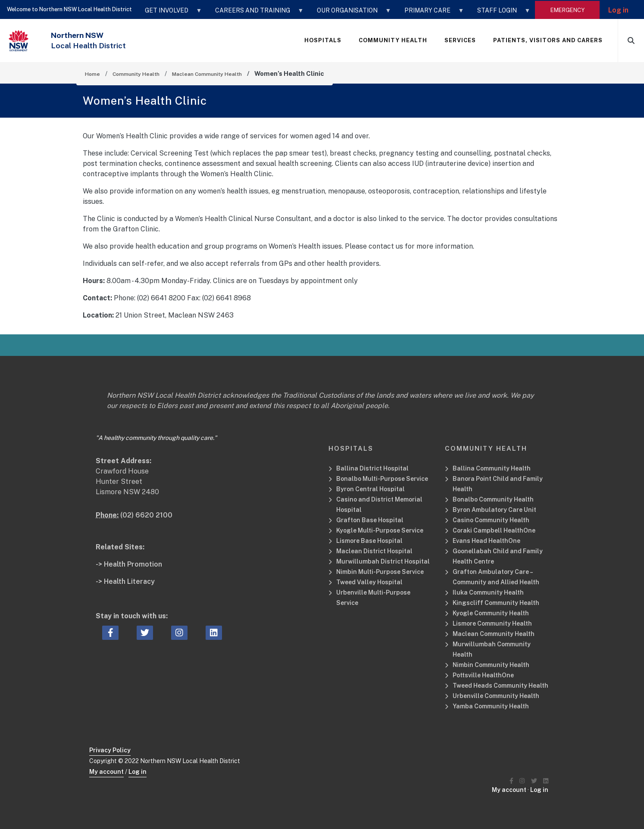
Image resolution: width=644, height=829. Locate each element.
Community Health (136, 74)
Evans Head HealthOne (486, 541)
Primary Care (430, 13)
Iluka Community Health (488, 592)
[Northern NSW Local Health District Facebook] (511, 781)
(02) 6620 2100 (146, 515)
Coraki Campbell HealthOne (494, 530)
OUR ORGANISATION (350, 13)
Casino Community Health (491, 520)
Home (92, 74)
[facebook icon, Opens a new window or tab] (111, 633)
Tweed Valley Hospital (369, 582)
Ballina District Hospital (372, 468)
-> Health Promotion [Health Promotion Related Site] (129, 564)
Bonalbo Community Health (493, 499)
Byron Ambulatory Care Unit (494, 510)
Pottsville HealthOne (483, 675)
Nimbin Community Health (491, 665)
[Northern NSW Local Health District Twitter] (534, 781)
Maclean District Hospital (374, 551)
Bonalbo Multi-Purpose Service (382, 479)
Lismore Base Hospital (369, 541)
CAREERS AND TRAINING (255, 13)
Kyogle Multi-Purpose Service (380, 530)
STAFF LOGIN (500, 13)
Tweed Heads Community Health (500, 686)
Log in (618, 10)
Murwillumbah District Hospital (383, 561)
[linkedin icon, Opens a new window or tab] (214, 633)
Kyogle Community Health (491, 613)
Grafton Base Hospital (370, 520)
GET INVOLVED (169, 13)
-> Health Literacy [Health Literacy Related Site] (125, 581)
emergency (567, 10)
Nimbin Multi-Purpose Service (380, 572)
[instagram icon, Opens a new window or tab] (179, 633)
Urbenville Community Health (496, 696)
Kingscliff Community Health (496, 603)
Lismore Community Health (492, 623)
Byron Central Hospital (370, 489)
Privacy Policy (110, 750)
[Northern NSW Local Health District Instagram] (522, 781)
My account (106, 772)
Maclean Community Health (207, 74)
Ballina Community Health (492, 468)
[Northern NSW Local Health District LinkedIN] (546, 781)
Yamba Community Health (491, 706)
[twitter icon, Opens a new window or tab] (145, 633)
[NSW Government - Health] (19, 41)
